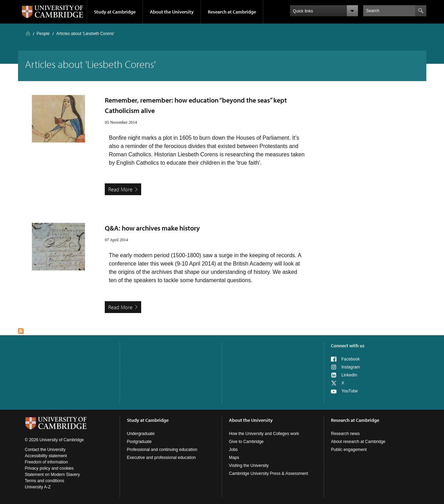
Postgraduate (139, 442)
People (43, 34)
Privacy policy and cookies (49, 468)
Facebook (351, 359)
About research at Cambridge (358, 442)
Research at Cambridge (232, 12)
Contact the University (45, 450)
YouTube (349, 391)
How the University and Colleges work (264, 434)
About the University (172, 12)
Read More (120, 189)
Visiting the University (249, 466)
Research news (345, 434)
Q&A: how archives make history (152, 228)
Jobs (233, 450)
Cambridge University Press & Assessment (268, 473)
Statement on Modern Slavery (53, 475)
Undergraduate (141, 434)
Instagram (351, 367)
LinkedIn (349, 375)
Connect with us (348, 346)
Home (28, 33)
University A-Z (38, 487)
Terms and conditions (45, 481)
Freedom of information (46, 462)
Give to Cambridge (246, 442)
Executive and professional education (161, 458)
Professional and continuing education (162, 450)
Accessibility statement (46, 456)
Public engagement (349, 450)
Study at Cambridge (115, 12)
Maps (234, 458)
